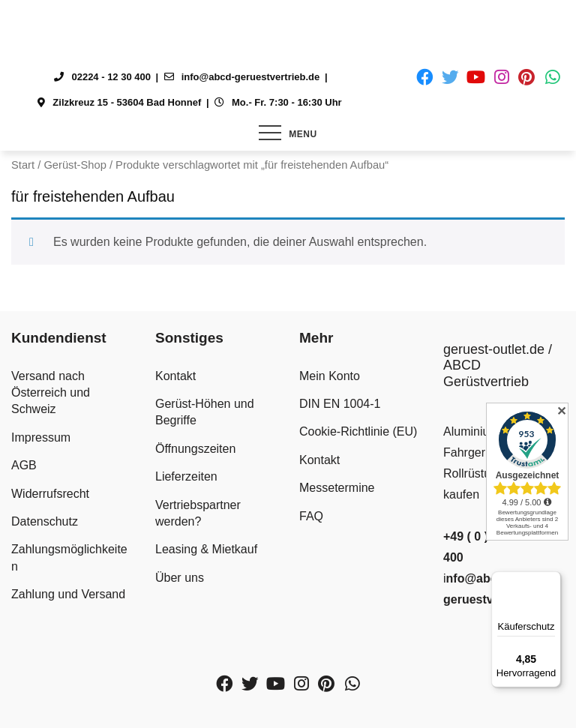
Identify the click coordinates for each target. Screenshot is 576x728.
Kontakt (175, 376)
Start (23, 165)
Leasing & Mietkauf (206, 549)
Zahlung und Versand (68, 594)
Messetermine (337, 488)
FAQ (311, 516)
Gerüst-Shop (75, 165)
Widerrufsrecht (50, 494)
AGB (24, 465)
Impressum (41, 437)
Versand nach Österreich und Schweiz (51, 393)
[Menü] (552, 580)
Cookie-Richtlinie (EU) (358, 431)
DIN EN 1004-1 (340, 404)
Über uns (180, 578)
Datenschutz (45, 521)
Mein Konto (330, 376)
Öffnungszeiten (195, 449)
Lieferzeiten (186, 476)
